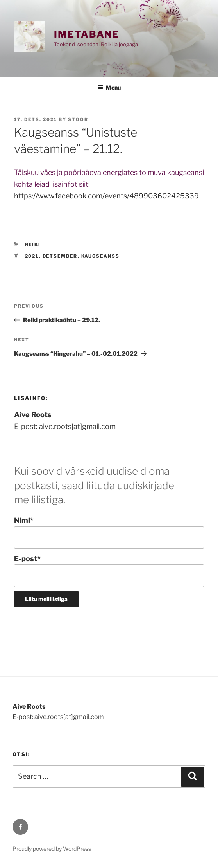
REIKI (33, 245)
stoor (78, 119)
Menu (109, 87)
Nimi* (109, 532)
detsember (60, 256)
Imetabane (87, 34)
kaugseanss (101, 256)
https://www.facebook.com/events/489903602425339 (106, 196)
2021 (32, 256)
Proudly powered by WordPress (52, 849)
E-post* (109, 571)
